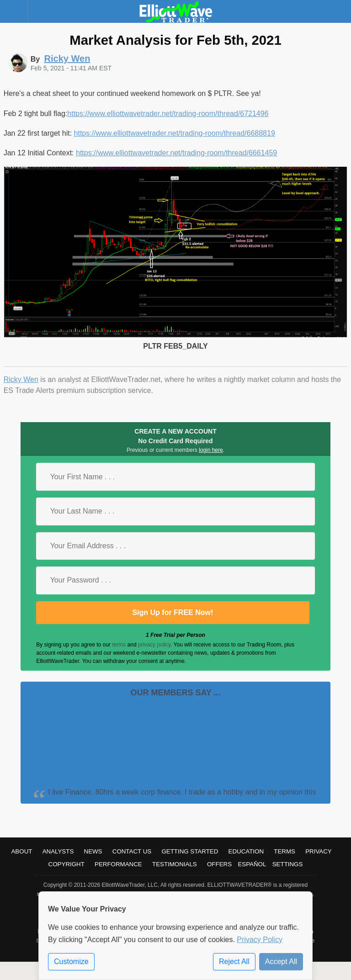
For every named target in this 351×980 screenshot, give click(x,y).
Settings (288, 864)
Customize (71, 961)
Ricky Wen (21, 379)
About (21, 851)
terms (119, 645)
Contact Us (132, 851)
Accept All (281, 961)
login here (211, 450)
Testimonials (175, 864)
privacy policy (154, 645)
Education (246, 851)
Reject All (234, 961)
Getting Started (190, 851)
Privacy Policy (260, 940)
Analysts (58, 851)
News (93, 851)
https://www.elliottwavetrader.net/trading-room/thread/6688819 (175, 133)
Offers (219, 864)
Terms (285, 851)
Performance (118, 864)
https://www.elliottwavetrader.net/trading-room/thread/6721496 (168, 114)
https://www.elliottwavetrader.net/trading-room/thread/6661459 (176, 153)
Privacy (319, 851)
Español (252, 864)
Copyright (66, 864)
